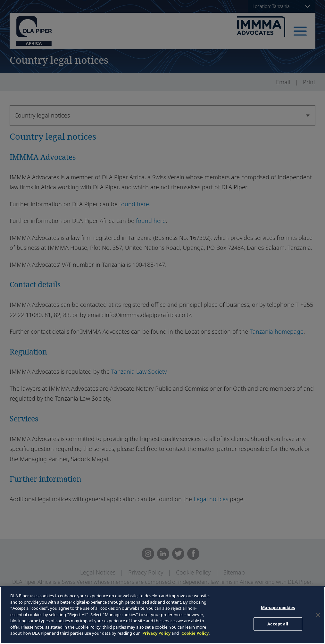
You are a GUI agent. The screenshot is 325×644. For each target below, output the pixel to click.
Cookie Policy (195, 633)
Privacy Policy (156, 633)
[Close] (318, 615)
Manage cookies (278, 607)
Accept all (278, 624)
